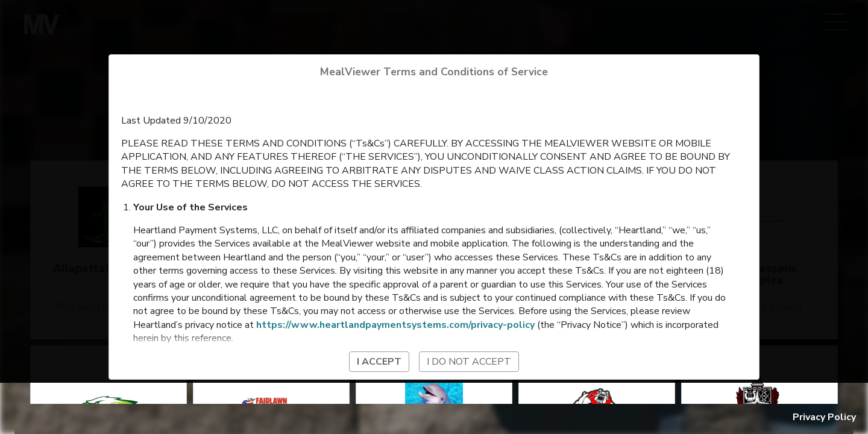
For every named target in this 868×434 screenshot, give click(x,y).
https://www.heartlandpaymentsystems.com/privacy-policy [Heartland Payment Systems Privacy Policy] (395, 325)
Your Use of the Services (190, 207)
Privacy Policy (824, 417)
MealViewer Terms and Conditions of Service (434, 72)
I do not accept (469, 362)
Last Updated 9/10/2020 (176, 121)
